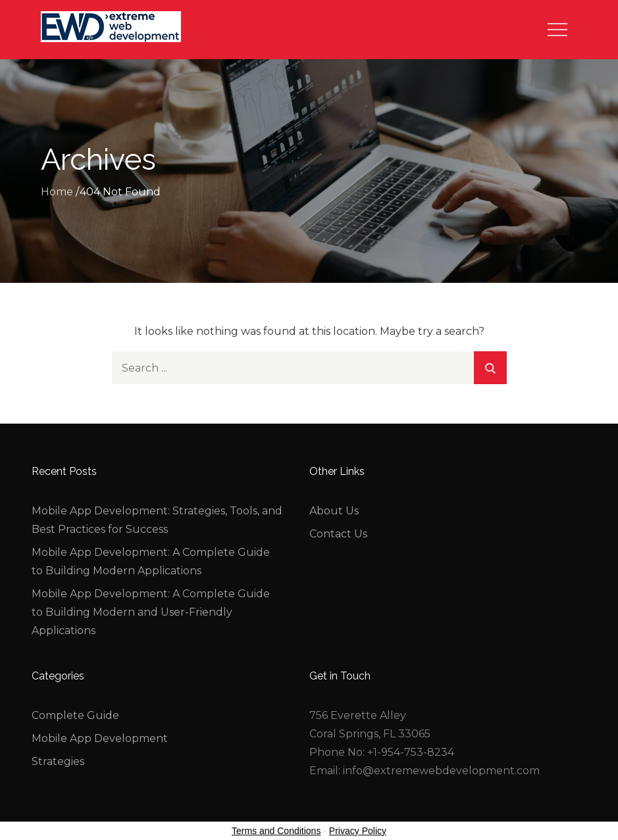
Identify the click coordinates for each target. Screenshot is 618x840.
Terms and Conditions (276, 831)
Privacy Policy (358, 831)
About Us (334, 511)
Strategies (58, 761)
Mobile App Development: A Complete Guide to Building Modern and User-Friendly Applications (151, 612)
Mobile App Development (100, 738)
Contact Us (338, 534)
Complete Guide (75, 715)
